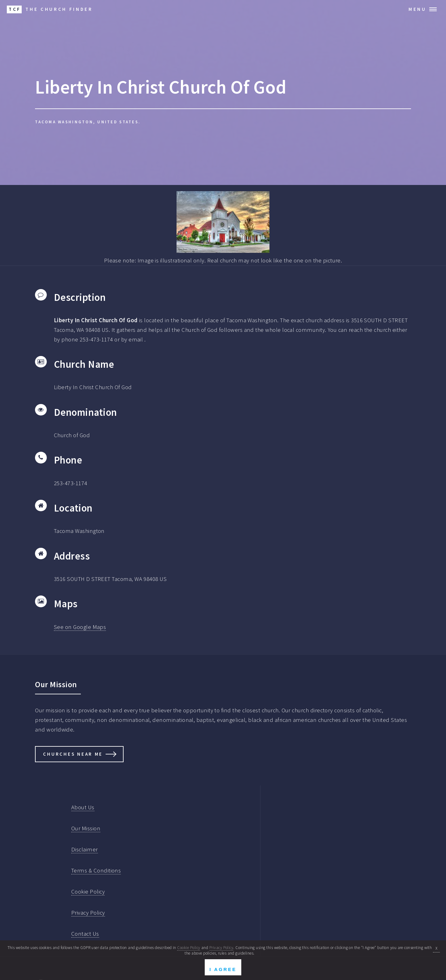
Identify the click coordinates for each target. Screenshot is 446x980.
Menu (418, 9)
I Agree (223, 969)
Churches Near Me (73, 754)
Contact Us (85, 934)
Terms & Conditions (96, 870)
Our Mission (86, 828)
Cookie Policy (88, 892)
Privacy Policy (88, 913)
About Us (83, 807)
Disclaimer (85, 849)
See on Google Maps (80, 627)
